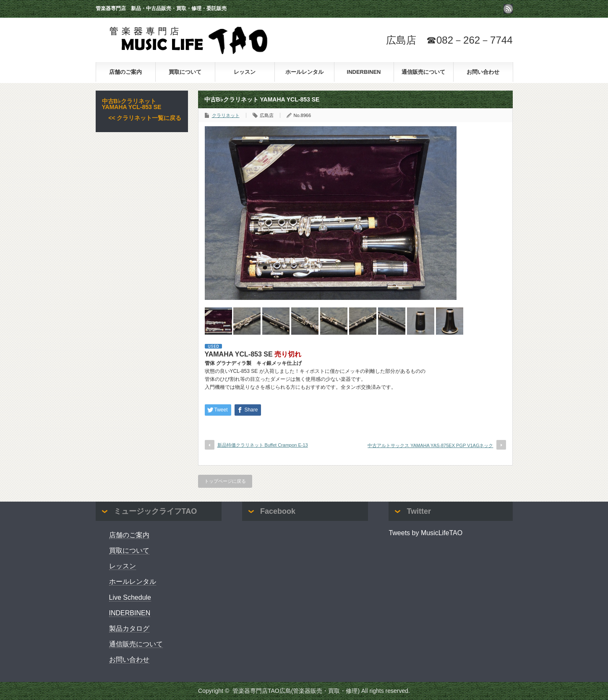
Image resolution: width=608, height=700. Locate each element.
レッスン (245, 72)
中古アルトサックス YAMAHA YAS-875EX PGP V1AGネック (430, 445)
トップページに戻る (225, 481)
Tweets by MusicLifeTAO (425, 533)
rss (508, 9)
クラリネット (226, 115)
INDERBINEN (364, 72)
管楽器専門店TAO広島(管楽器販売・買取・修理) (296, 691)
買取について (185, 72)
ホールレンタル (304, 72)
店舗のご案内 (125, 72)
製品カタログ (129, 628)
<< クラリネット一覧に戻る (145, 118)
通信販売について (423, 72)
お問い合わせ (483, 72)
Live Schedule (130, 597)
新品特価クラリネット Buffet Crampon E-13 (263, 445)
